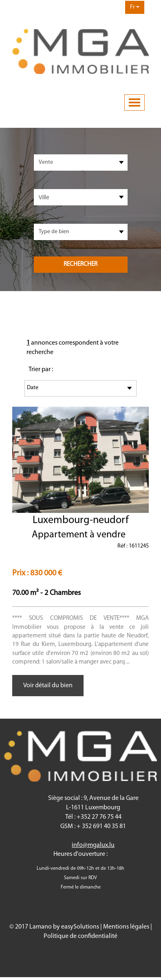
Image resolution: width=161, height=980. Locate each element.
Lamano (41, 927)
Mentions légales (126, 927)
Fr (135, 7)
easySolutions (80, 927)
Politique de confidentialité (80, 936)
